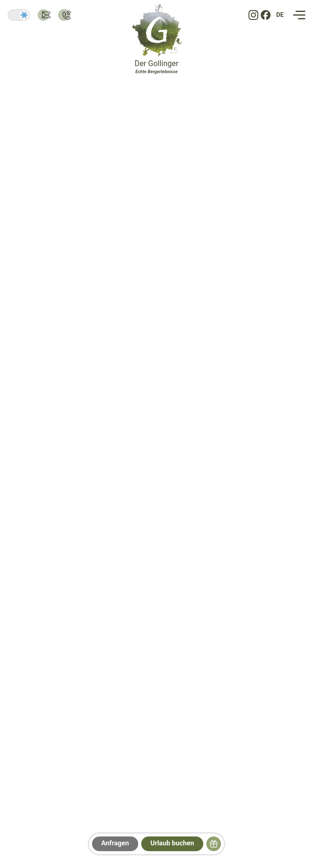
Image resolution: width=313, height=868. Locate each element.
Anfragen (115, 843)
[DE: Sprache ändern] (280, 15)
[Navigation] (299, 15)
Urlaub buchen (172, 843)
